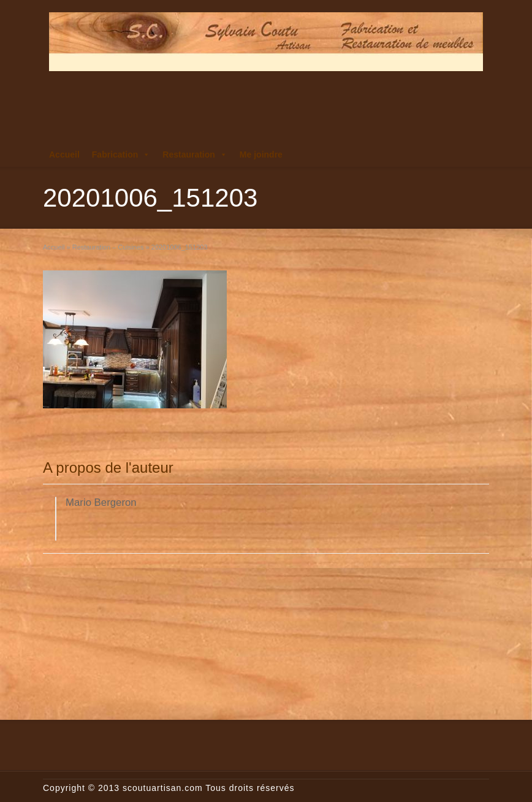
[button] (146, 155)
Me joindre (261, 155)
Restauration (195, 155)
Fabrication (121, 155)
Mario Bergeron (101, 502)
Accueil (64, 155)
